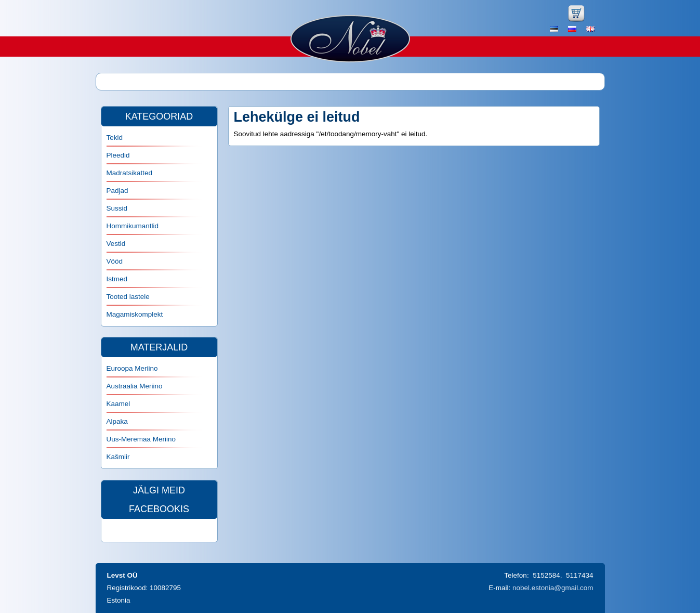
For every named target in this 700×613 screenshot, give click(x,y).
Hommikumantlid (133, 226)
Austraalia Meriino (135, 386)
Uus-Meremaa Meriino (141, 439)
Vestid (116, 244)
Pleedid (118, 155)
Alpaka (117, 421)
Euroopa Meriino (132, 368)
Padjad (117, 191)
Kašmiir (118, 457)
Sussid (117, 208)
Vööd (115, 261)
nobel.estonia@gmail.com (553, 588)
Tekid (115, 138)
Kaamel (118, 404)
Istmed (117, 279)
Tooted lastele (128, 297)
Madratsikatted (130, 173)
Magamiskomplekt (135, 314)
